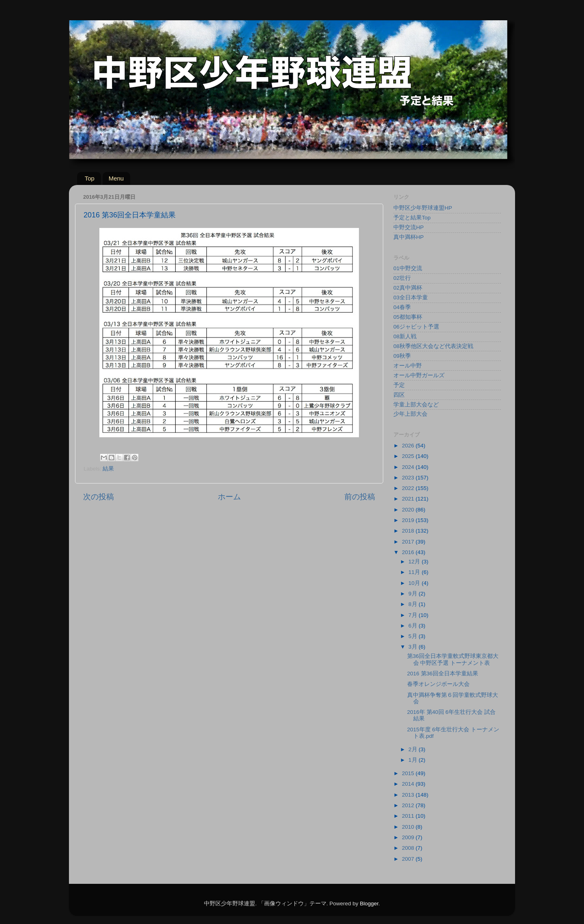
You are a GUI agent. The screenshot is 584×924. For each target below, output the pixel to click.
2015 (409, 773)
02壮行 (402, 278)
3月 (413, 647)
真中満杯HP (409, 237)
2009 (409, 837)
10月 (415, 583)
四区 (399, 395)
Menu (116, 178)
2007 (409, 859)
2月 (413, 749)
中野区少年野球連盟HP (423, 208)
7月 (413, 615)
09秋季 (402, 356)
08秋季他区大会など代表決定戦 (433, 346)
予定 (399, 385)
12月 (415, 562)
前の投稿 (360, 497)
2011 (409, 816)
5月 (413, 636)
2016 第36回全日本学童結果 (443, 674)
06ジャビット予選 (416, 327)
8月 (413, 604)
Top (90, 178)
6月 (413, 626)
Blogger (369, 904)
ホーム (229, 497)
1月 (413, 760)
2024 (409, 467)
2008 (409, 848)
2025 (409, 456)
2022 (409, 488)
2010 (409, 827)
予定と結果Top (412, 218)
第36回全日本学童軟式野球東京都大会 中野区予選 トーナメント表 (453, 659)
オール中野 (408, 366)
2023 (409, 478)
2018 (409, 531)
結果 (108, 469)
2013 (409, 795)
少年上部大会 (410, 414)
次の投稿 (99, 497)
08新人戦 (405, 336)
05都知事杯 (408, 317)
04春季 (402, 307)
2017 (409, 542)
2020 (409, 510)
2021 (409, 499)
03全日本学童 (411, 298)
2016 (409, 552)
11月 (415, 572)
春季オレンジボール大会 (438, 684)
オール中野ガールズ (419, 375)
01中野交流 (408, 268)
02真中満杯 (408, 288)
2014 (409, 784)
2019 (409, 520)
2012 (409, 805)
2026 (409, 446)
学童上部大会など (416, 405)
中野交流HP (409, 227)
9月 (413, 594)
